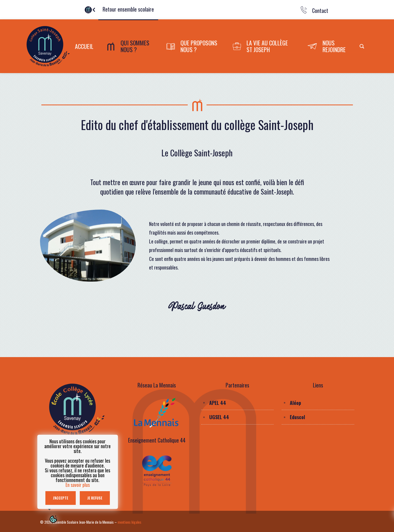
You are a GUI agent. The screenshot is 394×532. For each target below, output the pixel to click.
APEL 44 (218, 403)
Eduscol (297, 417)
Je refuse (95, 498)
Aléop (295, 403)
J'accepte (61, 498)
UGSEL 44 (219, 417)
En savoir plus (78, 485)
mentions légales (129, 522)
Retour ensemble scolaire (128, 9)
